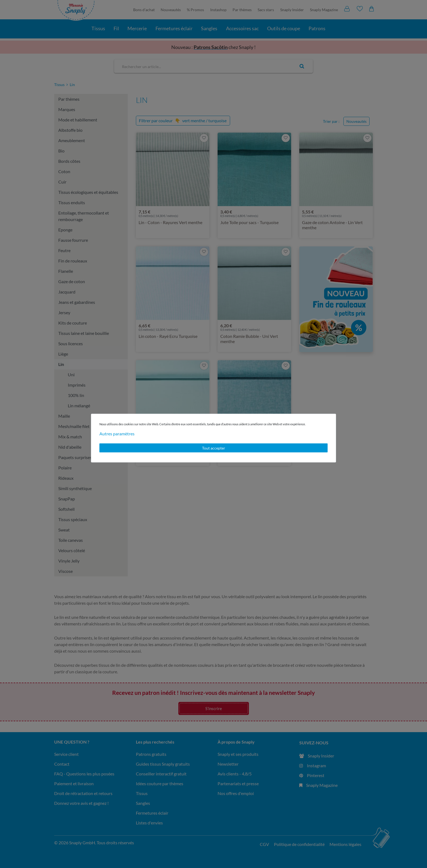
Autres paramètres (117, 433)
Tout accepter (214, 448)
